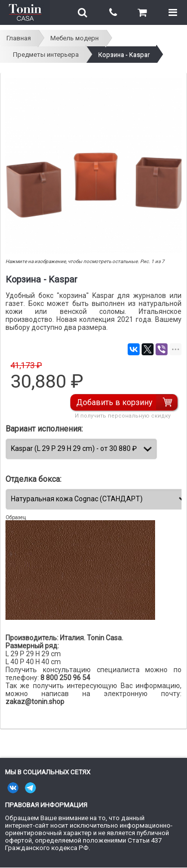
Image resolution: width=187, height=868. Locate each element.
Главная (19, 38)
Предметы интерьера (46, 55)
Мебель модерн (75, 38)
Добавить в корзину (114, 402)
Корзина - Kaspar (124, 55)
